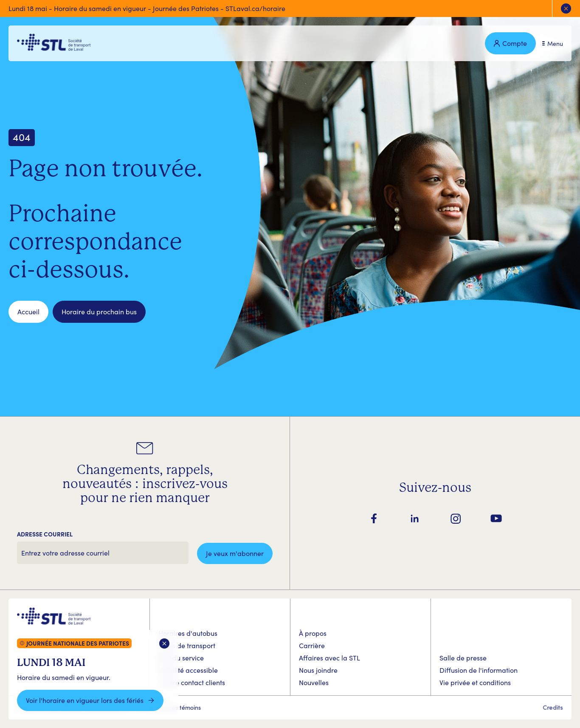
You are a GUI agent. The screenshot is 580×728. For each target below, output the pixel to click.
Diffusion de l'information (479, 670)
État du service (181, 658)
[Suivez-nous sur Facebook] (374, 519)
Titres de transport (187, 645)
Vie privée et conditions (475, 682)
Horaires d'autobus (188, 633)
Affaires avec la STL (329, 658)
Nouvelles (314, 682)
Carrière (312, 645)
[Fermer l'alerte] (566, 8)
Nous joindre (318, 670)
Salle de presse (463, 658)
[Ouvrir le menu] (553, 44)
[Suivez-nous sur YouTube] (496, 519)
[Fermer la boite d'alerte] (165, 644)
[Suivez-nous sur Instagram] (456, 519)
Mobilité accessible (188, 670)
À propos (313, 633)
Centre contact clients (192, 682)
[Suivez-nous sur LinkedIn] (415, 519)
